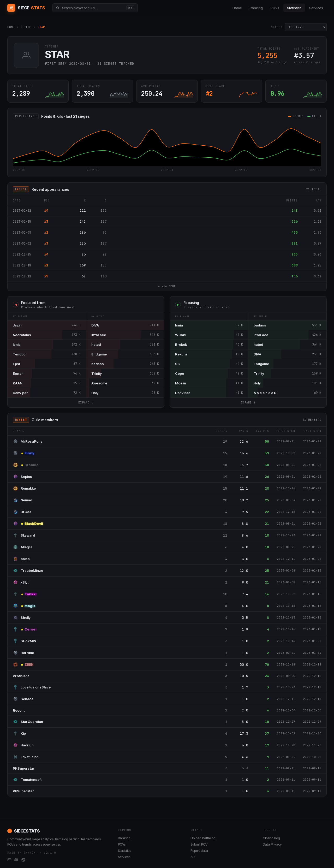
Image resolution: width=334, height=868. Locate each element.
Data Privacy (272, 844)
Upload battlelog (203, 838)
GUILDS (26, 27)
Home (237, 8)
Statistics (294, 8)
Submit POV (199, 844)
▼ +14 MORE (167, 287)
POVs (275, 8)
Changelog (271, 838)
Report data (199, 851)
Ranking (256, 8)
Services (316, 8)
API (193, 857)
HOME (11, 27)
